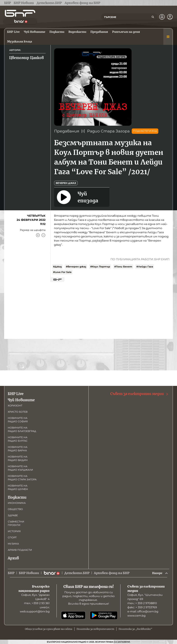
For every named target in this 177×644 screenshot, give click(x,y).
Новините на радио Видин (18, 458)
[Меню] (168, 37)
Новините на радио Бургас (18, 439)
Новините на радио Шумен (18, 487)
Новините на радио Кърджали (20, 468)
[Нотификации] (162, 17)
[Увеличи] (38, 235)
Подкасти (17, 497)
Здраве (13, 515)
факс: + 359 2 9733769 (142, 607)
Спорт (12, 537)
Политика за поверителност (95, 629)
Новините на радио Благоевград (22, 429)
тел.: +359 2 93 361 (37, 603)
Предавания (67, 131)
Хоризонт (15, 405)
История (14, 531)
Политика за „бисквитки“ (135, 629)
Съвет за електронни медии (139, 394)
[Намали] (43, 235)
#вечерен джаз (76, 267)
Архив (13, 558)
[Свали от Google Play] (104, 615)
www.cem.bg (136, 616)
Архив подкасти (20, 550)
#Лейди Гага (145, 267)
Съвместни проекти (16, 523)
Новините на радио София (18, 419)
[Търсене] (153, 17)
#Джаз (57, 267)
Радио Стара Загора (108, 131)
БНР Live (16, 393)
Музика (13, 543)
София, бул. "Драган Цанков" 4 (35, 597)
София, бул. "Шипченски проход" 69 (145, 597)
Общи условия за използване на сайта (49, 629)
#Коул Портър (100, 267)
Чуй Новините (21, 400)
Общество (15, 509)
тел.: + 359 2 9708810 (142, 603)
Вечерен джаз (66, 183)
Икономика (17, 503)
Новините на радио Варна (18, 448)
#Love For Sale (62, 272)
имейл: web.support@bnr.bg (35, 609)
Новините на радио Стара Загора (22, 477)
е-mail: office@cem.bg (143, 611)
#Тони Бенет (123, 267)
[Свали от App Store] (73, 615)
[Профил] (170, 17)
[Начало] (20, 13)
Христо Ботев (18, 411)
